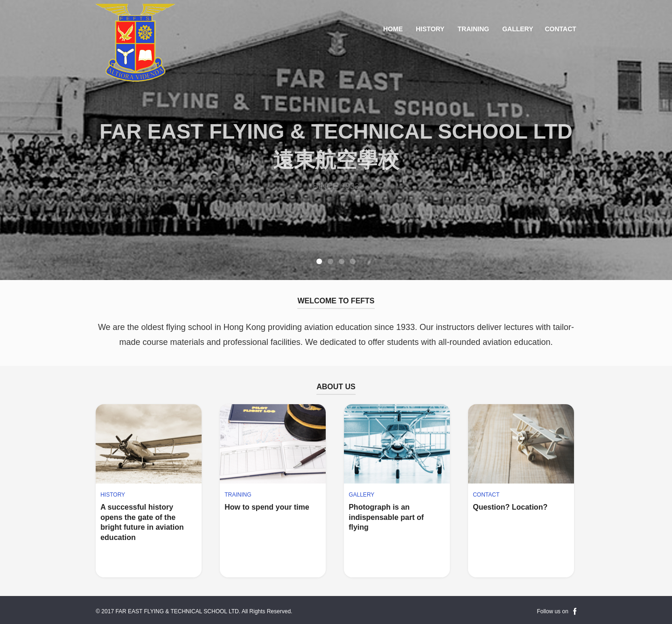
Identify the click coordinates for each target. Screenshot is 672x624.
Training (473, 29)
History (430, 29)
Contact (560, 29)
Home (393, 29)
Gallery (518, 29)
